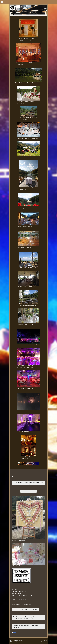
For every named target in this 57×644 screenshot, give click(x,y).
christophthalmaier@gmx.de (23, 604)
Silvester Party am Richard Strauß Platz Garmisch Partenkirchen (26, 626)
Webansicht (44, 642)
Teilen (14, 633)
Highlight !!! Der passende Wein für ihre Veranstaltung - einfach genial (28, 483)
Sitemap (21, 640)
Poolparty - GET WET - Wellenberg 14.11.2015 (25, 610)
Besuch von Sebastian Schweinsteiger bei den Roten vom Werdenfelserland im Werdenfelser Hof (28, 618)
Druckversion (14, 640)
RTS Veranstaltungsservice (29, 491)
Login (46, 640)
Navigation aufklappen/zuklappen (29, 2)
